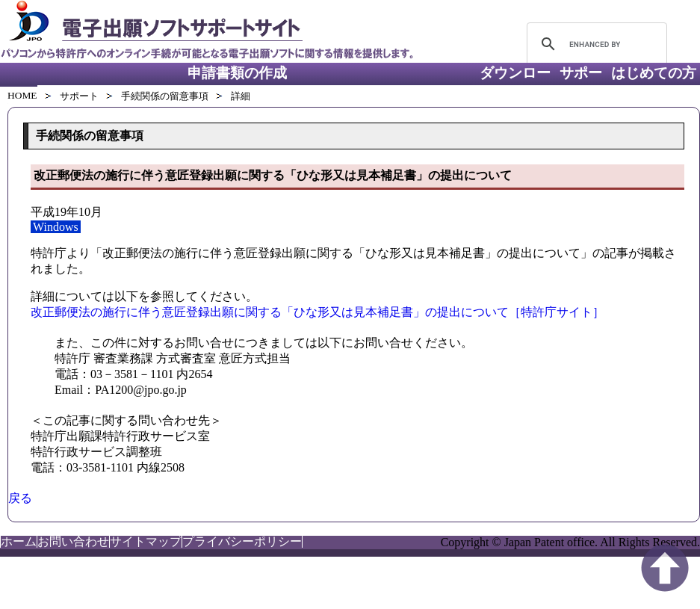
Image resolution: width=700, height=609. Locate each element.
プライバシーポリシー (242, 541)
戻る (20, 498)
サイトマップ (146, 541)
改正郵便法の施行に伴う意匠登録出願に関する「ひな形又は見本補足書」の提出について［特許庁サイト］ (318, 312)
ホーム (19, 541)
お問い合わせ (73, 541)
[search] (595, 44)
